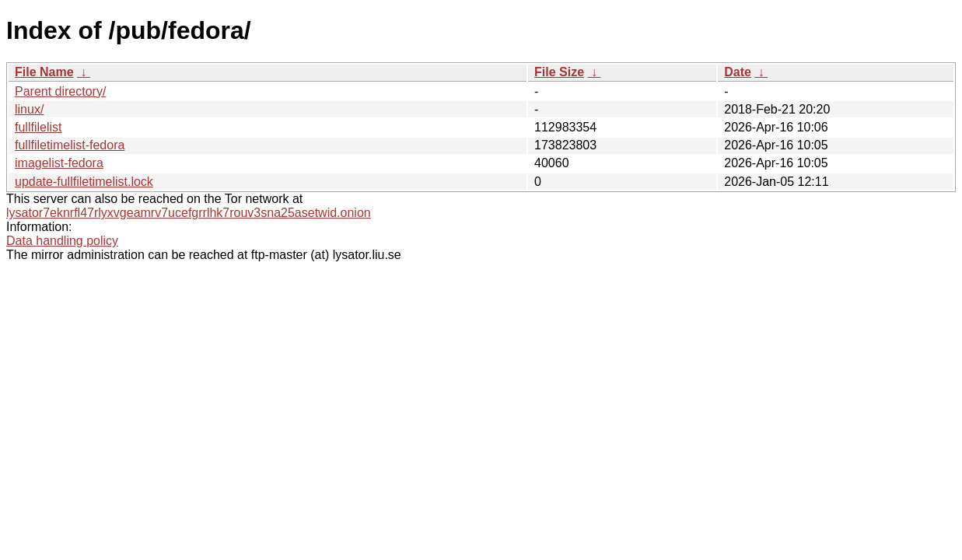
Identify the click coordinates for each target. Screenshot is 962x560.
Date (738, 72)
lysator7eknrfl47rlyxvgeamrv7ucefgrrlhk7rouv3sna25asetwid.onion (189, 213)
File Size (559, 72)
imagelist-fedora (59, 163)
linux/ (29, 109)
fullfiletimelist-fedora (70, 145)
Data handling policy (62, 241)
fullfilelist (38, 127)
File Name (44, 72)
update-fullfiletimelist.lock (84, 182)
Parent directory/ (60, 91)
